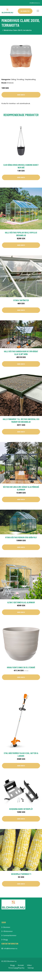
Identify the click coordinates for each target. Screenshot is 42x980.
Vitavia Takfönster (21, 300)
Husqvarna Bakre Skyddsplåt (21, 809)
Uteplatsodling (30, 79)
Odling (13, 79)
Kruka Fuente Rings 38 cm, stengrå (21, 667)
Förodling (20, 79)
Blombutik (25, 11)
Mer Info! (21, 95)
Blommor (7, 927)
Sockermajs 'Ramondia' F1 (21, 874)
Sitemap (31, 968)
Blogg (6, 940)
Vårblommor (8, 931)
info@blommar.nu (35, 3)
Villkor (29, 965)
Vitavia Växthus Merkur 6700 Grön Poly (21, 537)
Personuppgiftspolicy (16, 968)
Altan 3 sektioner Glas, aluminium (21, 602)
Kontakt (21, 965)
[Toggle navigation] (38, 11)
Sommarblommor (10, 935)
